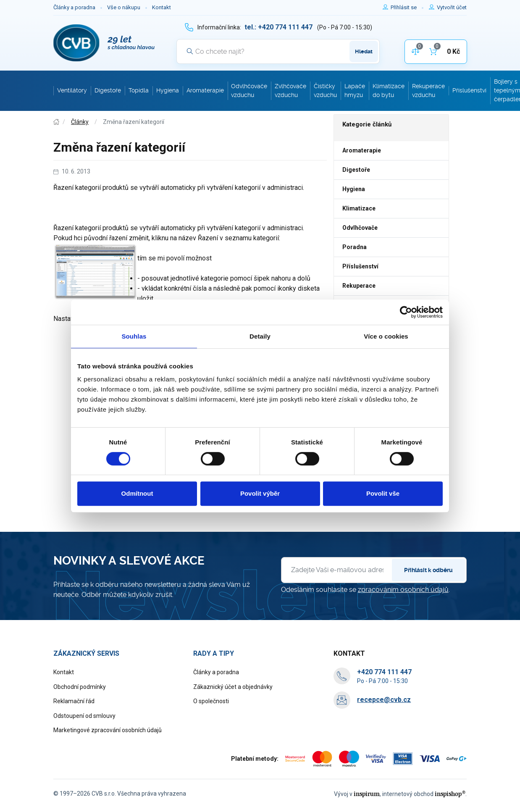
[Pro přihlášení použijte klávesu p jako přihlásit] (407, 8)
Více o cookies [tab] (386, 336)
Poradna (355, 247)
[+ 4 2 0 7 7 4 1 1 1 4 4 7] (278, 27)
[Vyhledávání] (278, 51)
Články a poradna (74, 7)
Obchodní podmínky (80, 687)
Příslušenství (360, 266)
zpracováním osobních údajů (403, 590)
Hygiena (354, 189)
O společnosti (211, 701)
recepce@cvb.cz (384, 700)
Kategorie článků (367, 124)
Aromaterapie (362, 150)
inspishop (450, 794)
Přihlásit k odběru (428, 570)
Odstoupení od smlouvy (84, 716)
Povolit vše (383, 493)
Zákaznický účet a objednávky (233, 687)
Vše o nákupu (124, 7)
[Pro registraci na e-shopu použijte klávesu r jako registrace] (452, 8)
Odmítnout (137, 493)
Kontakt (162, 7)
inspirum (367, 794)
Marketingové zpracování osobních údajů (108, 730)
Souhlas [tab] (134, 336)
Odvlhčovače (360, 228)
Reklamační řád (74, 701)
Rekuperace (359, 286)
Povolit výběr (260, 493)
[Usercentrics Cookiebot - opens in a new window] (406, 312)
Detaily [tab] (260, 336)
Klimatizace (359, 208)
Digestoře (356, 170)
